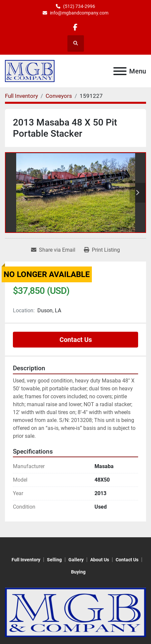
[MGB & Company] (75, 612)
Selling (54, 560)
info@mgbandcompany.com (79, 13)
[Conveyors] (59, 96)
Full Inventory (26, 560)
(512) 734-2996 (79, 6)
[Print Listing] (102, 250)
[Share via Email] (53, 250)
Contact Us (76, 340)
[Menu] (120, 71)
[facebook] (75, 27)
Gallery (76, 560)
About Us (100, 560)
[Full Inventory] (21, 96)
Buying (78, 572)
